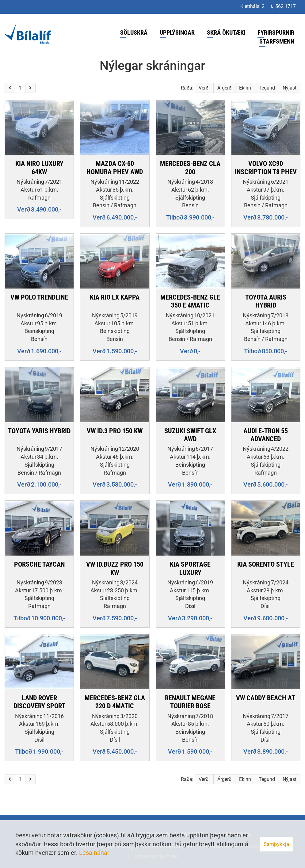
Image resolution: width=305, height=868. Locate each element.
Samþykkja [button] (276, 844)
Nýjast (290, 88)
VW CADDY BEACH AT (266, 698)
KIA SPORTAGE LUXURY (190, 568)
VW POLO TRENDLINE (39, 297)
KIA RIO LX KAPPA (115, 297)
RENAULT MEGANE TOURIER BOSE (190, 702)
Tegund (267, 88)
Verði (204, 88)
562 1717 (286, 6)
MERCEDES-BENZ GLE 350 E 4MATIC (190, 301)
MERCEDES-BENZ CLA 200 (190, 168)
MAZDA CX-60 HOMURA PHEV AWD (115, 168)
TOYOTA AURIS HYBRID (266, 301)
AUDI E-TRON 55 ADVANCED (266, 435)
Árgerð (224, 88)
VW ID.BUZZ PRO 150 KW (115, 568)
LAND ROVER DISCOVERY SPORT (39, 702)
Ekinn (245, 88)
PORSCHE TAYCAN (39, 564)
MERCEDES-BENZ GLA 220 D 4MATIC (115, 702)
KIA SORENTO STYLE (266, 564)
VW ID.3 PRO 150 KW (115, 431)
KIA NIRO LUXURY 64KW (39, 168)
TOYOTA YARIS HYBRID (39, 431)
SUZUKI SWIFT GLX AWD (190, 435)
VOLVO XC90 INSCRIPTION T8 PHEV (266, 168)
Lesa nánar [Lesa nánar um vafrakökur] (94, 853)
